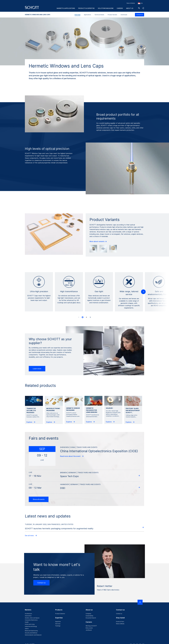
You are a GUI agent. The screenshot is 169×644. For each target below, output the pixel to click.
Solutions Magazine (106, 8)
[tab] (83, 317)
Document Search (91, 618)
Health (27, 622)
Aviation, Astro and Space (32, 618)
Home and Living (30, 624)
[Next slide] (90, 317)
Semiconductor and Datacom (33, 635)
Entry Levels (89, 628)
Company (88, 614)
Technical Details (99, 15)
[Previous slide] (79, 317)
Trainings (58, 626)
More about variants (98, 242)
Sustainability (89, 616)
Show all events (39, 499)
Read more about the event (72, 456)
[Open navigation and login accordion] (143, 8)
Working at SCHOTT (91, 626)
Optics (27, 629)
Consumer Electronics (31, 620)
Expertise (58, 622)
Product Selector (60, 614)
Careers (120, 8)
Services (58, 624)
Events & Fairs (120, 622)
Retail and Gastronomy (31, 631)
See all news (31, 536)
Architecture (28, 614)
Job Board (89, 630)
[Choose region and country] (140, 3)
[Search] (139, 8)
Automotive (28, 616)
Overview (77, 15)
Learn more (37, 369)
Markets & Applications (66, 8)
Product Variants (112, 15)
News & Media (131, 3)
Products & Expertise (86, 8)
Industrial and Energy (31, 626)
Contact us (140, 15)
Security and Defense (31, 633)
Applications (87, 15)
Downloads (124, 15)
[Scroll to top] (140, 602)
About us (130, 8)
